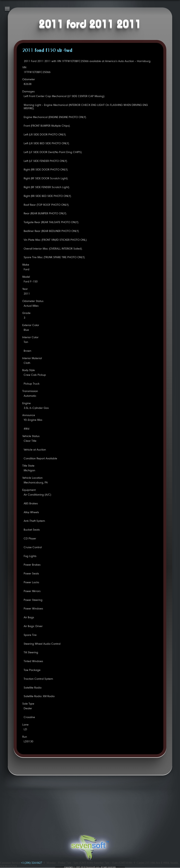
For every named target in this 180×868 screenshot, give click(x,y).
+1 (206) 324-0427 (31, 863)
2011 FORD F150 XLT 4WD (47, 51)
